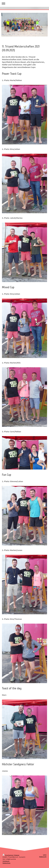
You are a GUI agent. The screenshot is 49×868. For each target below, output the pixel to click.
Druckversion (8, 855)
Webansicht (43, 857)
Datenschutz (6, 863)
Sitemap (17, 855)
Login (45, 855)
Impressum (6, 861)
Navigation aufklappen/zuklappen (24, 3)
